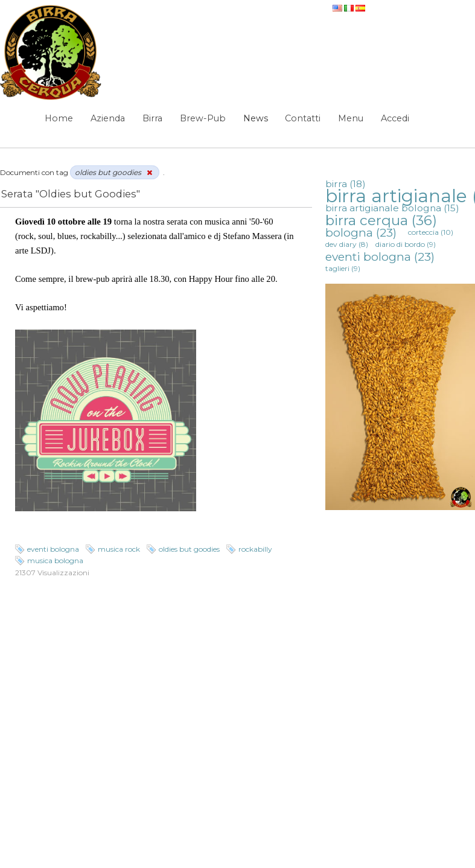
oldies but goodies (189, 549)
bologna (361, 232)
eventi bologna (53, 549)
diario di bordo (406, 244)
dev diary (347, 244)
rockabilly (255, 549)
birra (346, 184)
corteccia (431, 232)
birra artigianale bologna (392, 208)
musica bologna (55, 560)
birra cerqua (381, 220)
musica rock (119, 549)
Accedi (395, 118)
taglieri (343, 268)
